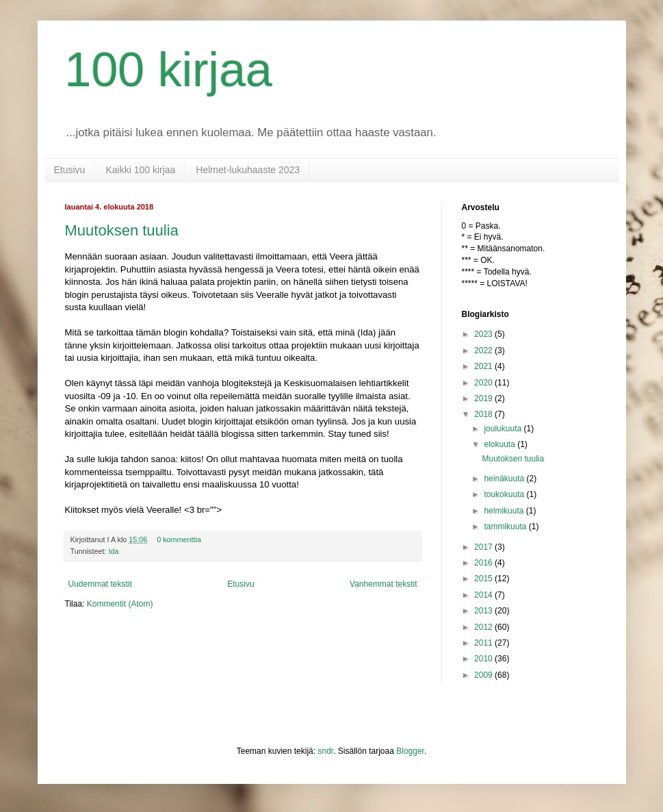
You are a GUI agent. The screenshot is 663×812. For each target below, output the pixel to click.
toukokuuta (505, 494)
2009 (484, 675)
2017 (484, 547)
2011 (484, 643)
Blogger (410, 751)
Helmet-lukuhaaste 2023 (248, 170)
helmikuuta (505, 511)
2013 (484, 611)
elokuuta (500, 444)
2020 (484, 383)
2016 (484, 563)
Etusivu (70, 170)
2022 (484, 351)
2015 (484, 579)
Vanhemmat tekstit (383, 584)
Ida (114, 551)
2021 (484, 366)
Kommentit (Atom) (120, 604)
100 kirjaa (169, 70)
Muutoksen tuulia (122, 230)
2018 (484, 414)
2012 (484, 627)
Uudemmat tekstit (100, 584)
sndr (325, 751)
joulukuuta (504, 429)
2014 (484, 595)
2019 (484, 398)
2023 (484, 334)
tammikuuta (506, 526)
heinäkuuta (505, 479)
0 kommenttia (179, 540)
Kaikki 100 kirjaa (140, 170)
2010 (484, 659)
